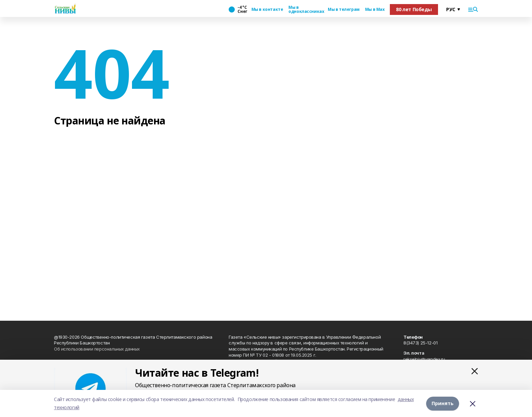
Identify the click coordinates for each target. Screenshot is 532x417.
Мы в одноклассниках (305, 9)
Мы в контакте (267, 9)
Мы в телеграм (344, 9)
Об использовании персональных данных (97, 349)
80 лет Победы (414, 9)
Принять (443, 403)
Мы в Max (375, 9)
